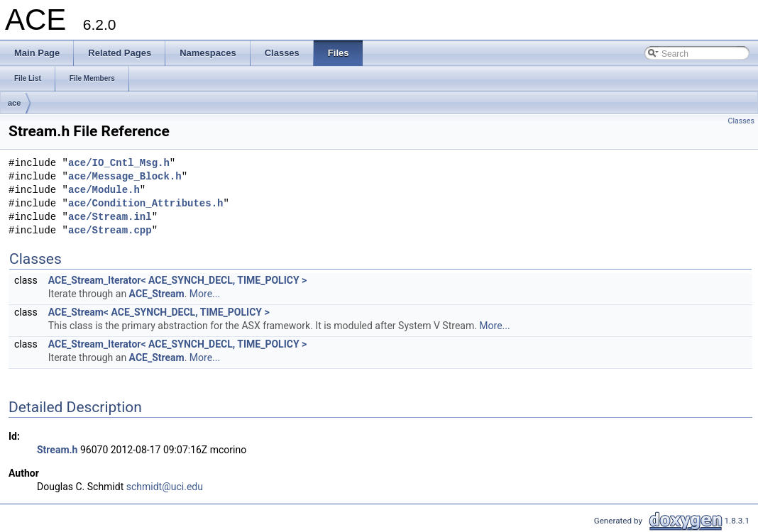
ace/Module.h (104, 190)
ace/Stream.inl (110, 217)
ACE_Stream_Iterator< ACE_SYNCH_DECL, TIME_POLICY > (178, 280)
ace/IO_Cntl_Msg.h (119, 164)
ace (14, 103)
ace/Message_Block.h (125, 177)
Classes (741, 121)
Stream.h (57, 450)
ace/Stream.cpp (110, 231)
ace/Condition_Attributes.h (145, 204)
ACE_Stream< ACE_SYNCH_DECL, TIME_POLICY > (159, 312)
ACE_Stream (157, 294)
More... (205, 294)
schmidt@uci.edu (165, 487)
